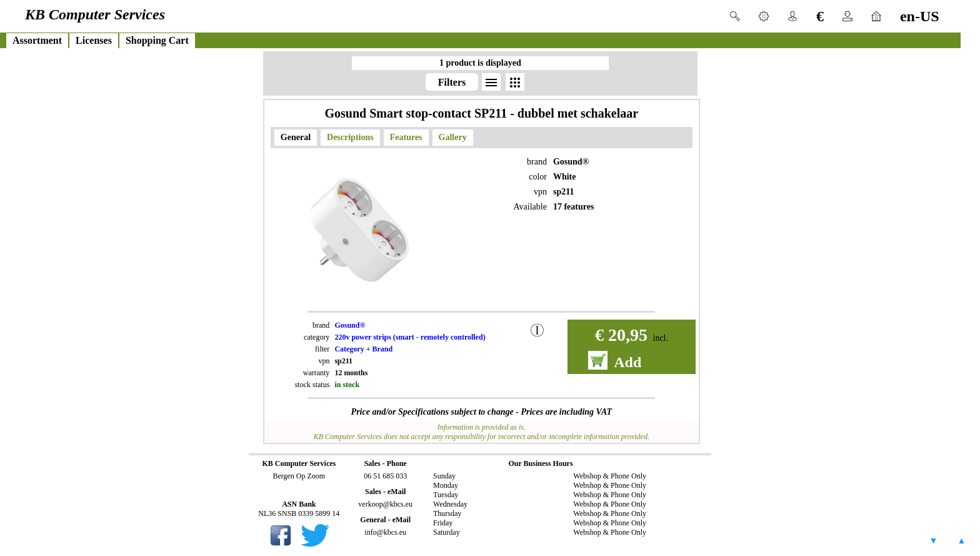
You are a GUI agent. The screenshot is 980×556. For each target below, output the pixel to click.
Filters (452, 82)
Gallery (453, 137)
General (296, 137)
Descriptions (350, 137)
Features (406, 137)
